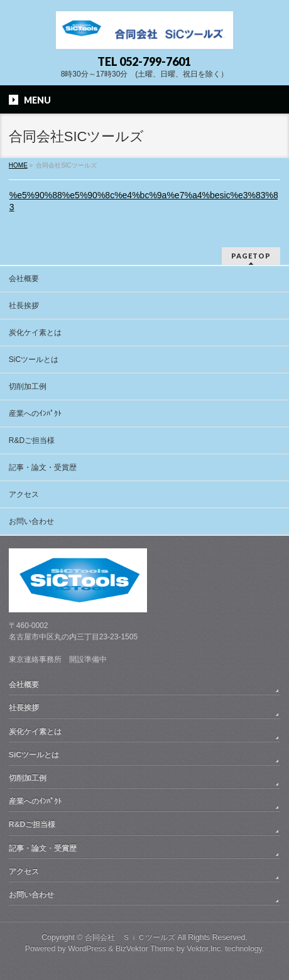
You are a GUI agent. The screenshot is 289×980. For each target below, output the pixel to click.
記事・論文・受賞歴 (43, 467)
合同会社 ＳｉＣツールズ (130, 937)
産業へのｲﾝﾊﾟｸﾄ (35, 413)
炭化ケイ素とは (35, 333)
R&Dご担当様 (32, 440)
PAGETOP (251, 256)
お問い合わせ (31, 521)
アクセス (24, 494)
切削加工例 (28, 386)
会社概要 (24, 279)
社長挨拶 (24, 306)
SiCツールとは (34, 360)
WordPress (87, 949)
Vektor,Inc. (205, 949)
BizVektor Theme (145, 949)
